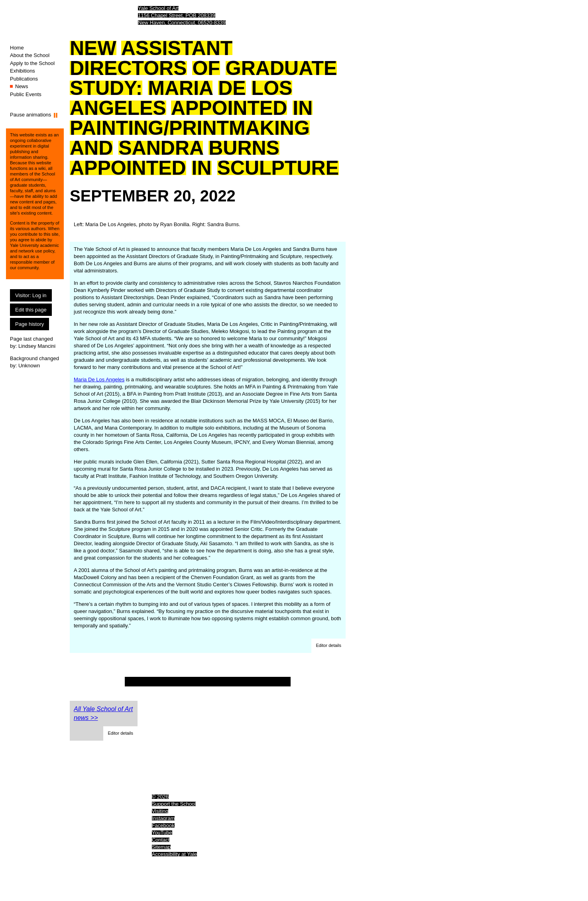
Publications (24, 79)
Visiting (160, 811)
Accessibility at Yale (175, 854)
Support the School (174, 804)
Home (17, 48)
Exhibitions (23, 71)
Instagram (163, 818)
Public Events (26, 94)
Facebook (163, 825)
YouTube (162, 833)
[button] (328, 646)
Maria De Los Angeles (99, 380)
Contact (161, 840)
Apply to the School (32, 63)
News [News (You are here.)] (22, 86)
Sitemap (161, 847)
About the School (30, 55)
